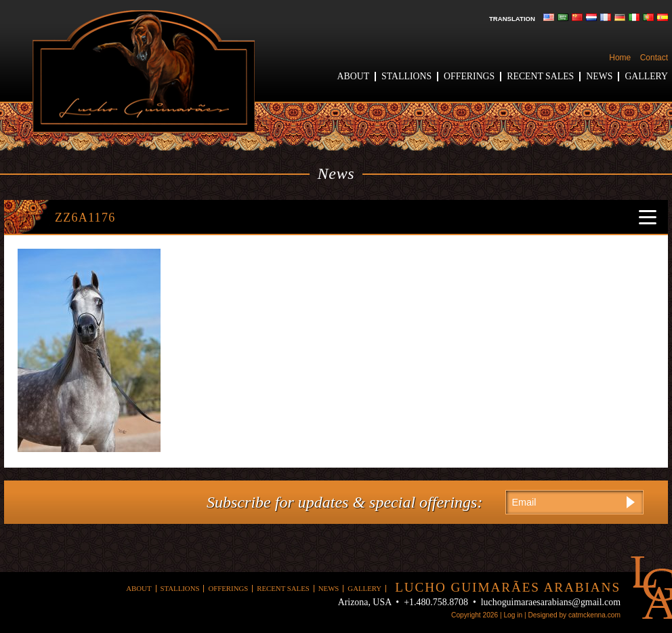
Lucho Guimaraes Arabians (144, 72)
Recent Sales (540, 76)
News (599, 76)
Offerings (469, 76)
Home (620, 58)
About (354, 76)
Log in (513, 615)
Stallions (406, 76)
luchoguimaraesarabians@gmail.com (551, 602)
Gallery (646, 76)
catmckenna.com (594, 615)
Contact (654, 58)
